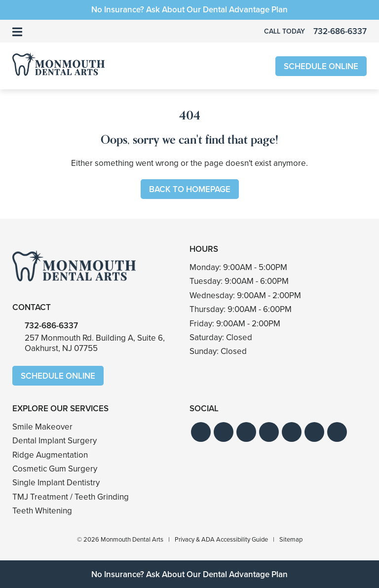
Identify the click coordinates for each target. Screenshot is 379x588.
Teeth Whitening (42, 511)
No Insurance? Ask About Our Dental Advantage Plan (189, 10)
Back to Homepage (190, 189)
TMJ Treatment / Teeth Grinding (71, 497)
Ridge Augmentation (50, 455)
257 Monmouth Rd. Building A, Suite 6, (95, 343)
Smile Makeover (42, 427)
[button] (201, 432)
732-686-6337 (51, 326)
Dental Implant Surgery (55, 441)
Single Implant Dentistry (56, 483)
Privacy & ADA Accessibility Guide (221, 539)
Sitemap (291, 539)
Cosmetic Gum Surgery (55, 469)
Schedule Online (321, 66)
